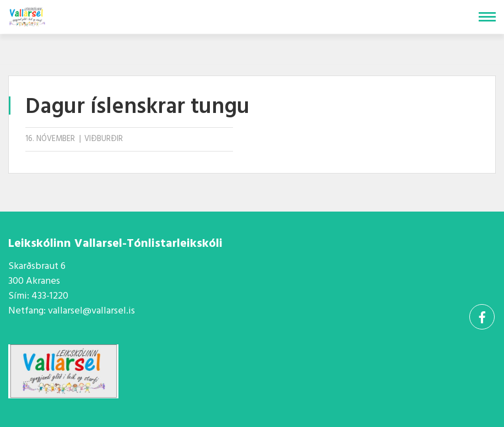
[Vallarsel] (28, 15)
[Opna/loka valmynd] (487, 17)
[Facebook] (482, 317)
